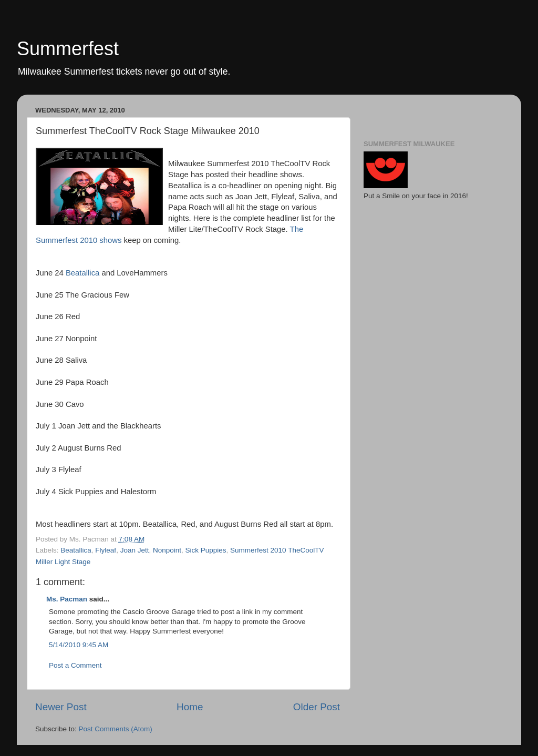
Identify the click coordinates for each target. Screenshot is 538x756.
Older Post (317, 707)
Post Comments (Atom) (116, 729)
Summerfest (68, 49)
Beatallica (82, 273)
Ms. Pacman (67, 599)
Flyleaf (106, 550)
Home (190, 707)
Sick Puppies (206, 550)
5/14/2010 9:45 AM (79, 645)
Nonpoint (167, 550)
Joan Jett (135, 550)
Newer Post (61, 707)
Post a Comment (75, 665)
